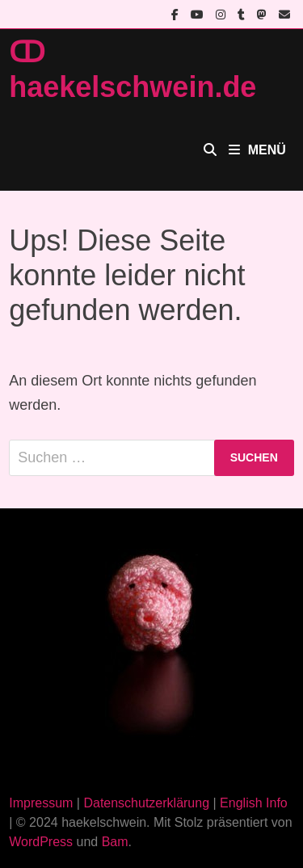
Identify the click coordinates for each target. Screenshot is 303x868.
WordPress (41, 842)
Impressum (41, 803)
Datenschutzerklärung (146, 803)
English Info (254, 803)
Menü (257, 150)
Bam (115, 842)
